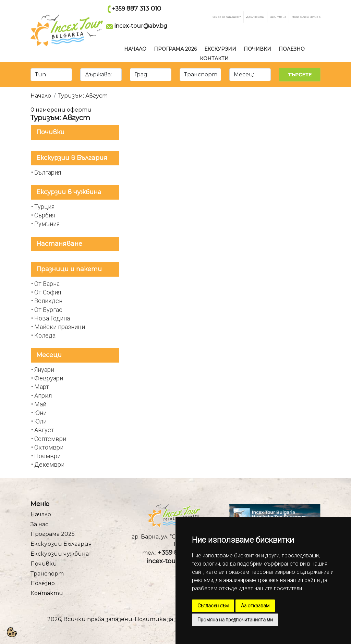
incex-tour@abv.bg (141, 26)
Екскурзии (220, 49)
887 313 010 (144, 9)
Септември (50, 439)
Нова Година (52, 318)
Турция (44, 207)
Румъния (47, 224)
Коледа (45, 335)
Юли (40, 421)
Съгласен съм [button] (213, 606)
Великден (48, 301)
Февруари (49, 378)
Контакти (214, 59)
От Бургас (48, 310)
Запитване (278, 17)
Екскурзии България (61, 544)
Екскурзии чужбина (60, 554)
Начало (135, 49)
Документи (255, 17)
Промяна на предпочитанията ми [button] (235, 620)
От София (48, 292)
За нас (39, 524)
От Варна (47, 284)
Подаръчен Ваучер (306, 17)
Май (40, 404)
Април (43, 396)
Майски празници (60, 327)
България (48, 172)
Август (44, 430)
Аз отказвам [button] (255, 606)
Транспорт (47, 574)
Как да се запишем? (226, 17)
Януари (44, 370)
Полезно (292, 49)
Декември (49, 464)
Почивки (257, 49)
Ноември (47, 456)
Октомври (49, 447)
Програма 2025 (53, 534)
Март (42, 387)
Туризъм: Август (83, 96)
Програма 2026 (175, 49)
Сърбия (45, 215)
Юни (40, 413)
